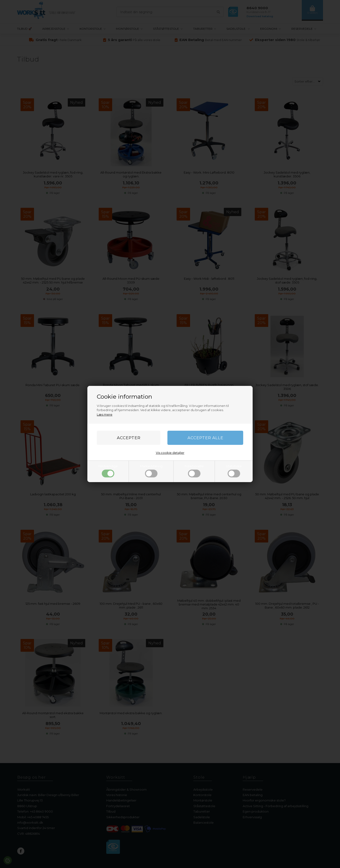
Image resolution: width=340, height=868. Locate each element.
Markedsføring (151, 471)
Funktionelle (194, 471)
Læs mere (105, 414)
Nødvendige (108, 471)
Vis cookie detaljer (170, 453)
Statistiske (234, 471)
